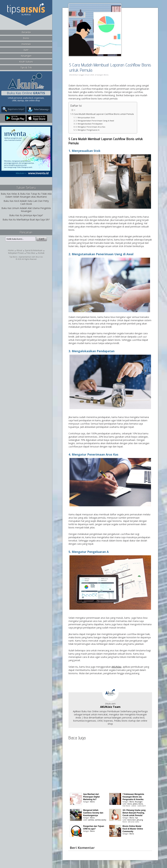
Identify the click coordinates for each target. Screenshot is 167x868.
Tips (136, 818)
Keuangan (26, 56)
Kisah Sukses (26, 62)
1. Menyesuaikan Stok (85, 117)
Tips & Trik (26, 68)
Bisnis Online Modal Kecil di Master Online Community (133, 829)
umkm (134, 806)
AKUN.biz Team (110, 707)
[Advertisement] (106, 80)
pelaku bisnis (138, 804)
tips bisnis (126, 806)
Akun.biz (39, 257)
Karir (26, 50)
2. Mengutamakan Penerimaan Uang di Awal (95, 121)
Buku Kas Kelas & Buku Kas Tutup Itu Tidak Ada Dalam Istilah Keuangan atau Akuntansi (26, 195)
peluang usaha (133, 822)
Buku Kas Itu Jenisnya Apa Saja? (26, 215)
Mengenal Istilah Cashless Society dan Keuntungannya (93, 813)
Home (11, 250)
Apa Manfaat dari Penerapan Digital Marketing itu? (91, 797)
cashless (91, 820)
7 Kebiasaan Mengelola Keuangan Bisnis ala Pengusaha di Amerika (133, 797)
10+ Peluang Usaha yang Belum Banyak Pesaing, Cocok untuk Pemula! (134, 813)
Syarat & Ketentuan (34, 250)
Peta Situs (31, 253)
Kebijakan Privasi (16, 253)
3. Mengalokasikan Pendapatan (89, 124)
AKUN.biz (116, 667)
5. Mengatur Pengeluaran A (87, 130)
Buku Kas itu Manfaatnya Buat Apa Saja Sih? (26, 220)
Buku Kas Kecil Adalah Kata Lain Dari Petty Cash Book (26, 202)
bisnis (130, 804)
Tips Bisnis (13, 257)
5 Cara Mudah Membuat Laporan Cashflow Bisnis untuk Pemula (110, 67)
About (19, 250)
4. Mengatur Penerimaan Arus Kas (90, 127)
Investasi (26, 44)
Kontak (41, 253)
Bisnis (26, 38)
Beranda (26, 32)
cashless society (101, 820)
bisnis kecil (132, 820)
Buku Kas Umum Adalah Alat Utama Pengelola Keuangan (26, 210)
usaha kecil (141, 806)
